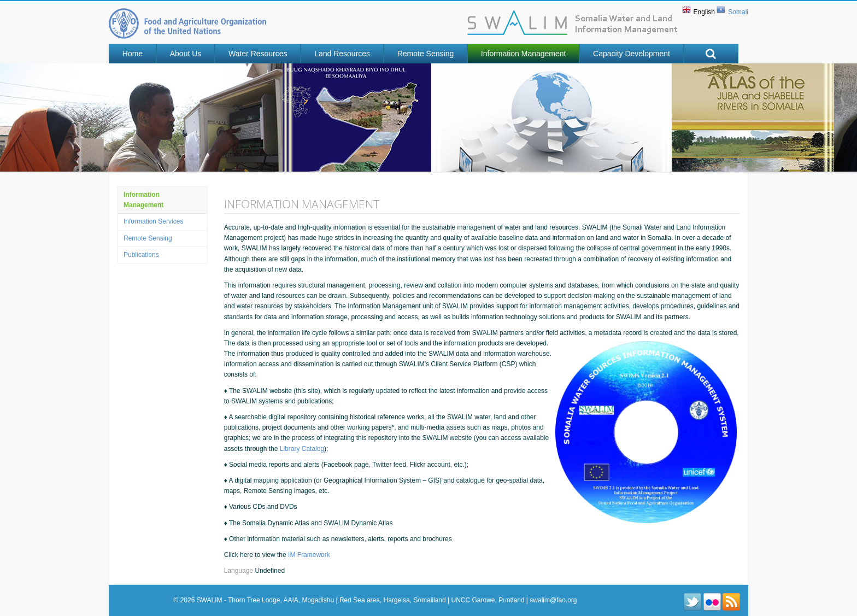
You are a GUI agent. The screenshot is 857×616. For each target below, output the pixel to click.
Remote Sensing (426, 54)
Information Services (153, 221)
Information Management (524, 54)
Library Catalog (302, 449)
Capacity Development (632, 54)
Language (240, 571)
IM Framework (309, 555)
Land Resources (342, 54)
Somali (738, 12)
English (704, 12)
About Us (186, 54)
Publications (141, 255)
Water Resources (258, 54)
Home (133, 54)
